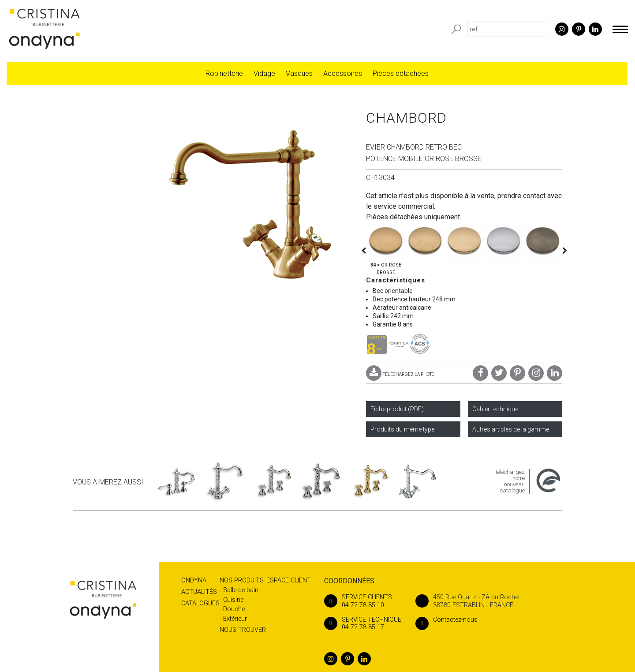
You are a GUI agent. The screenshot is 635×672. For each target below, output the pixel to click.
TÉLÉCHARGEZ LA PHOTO (400, 374)
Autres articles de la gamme (511, 429)
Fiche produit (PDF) (397, 409)
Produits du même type (402, 429)
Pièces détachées (401, 73)
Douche (234, 609)
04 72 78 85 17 (363, 623)
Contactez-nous (446, 620)
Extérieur (235, 619)
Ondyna (194, 580)
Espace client (289, 580)
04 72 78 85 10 (363, 601)
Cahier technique (495, 409)
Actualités (199, 592)
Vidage (264, 73)
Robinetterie (224, 73)
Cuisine (233, 600)
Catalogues (200, 603)
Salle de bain (241, 590)
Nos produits (242, 580)
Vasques (299, 73)
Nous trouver (243, 630)
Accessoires (343, 73)
